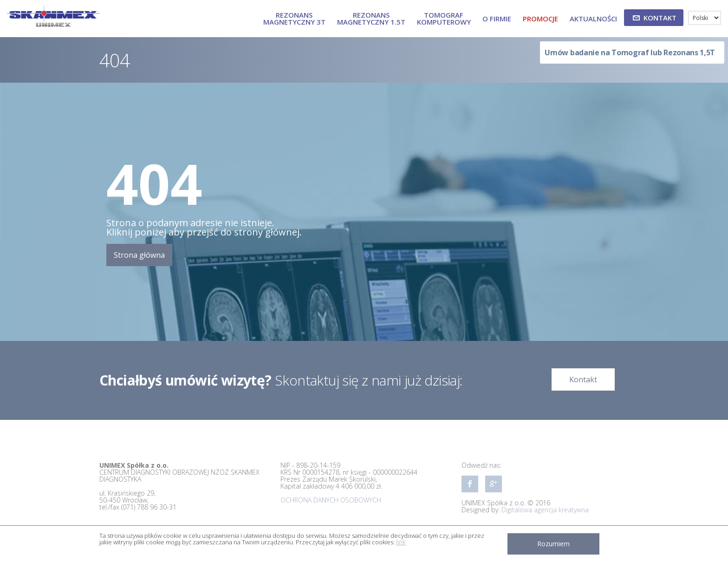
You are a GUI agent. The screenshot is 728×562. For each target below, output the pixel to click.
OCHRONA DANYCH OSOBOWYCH (331, 500)
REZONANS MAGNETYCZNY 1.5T (371, 18)
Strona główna (139, 255)
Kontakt (583, 379)
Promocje (540, 19)
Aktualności (593, 19)
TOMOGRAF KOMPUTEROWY (444, 18)
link (401, 542)
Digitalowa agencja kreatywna (545, 510)
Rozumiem (553, 544)
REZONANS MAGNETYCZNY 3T (294, 18)
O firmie (497, 19)
